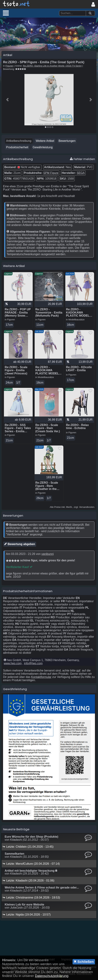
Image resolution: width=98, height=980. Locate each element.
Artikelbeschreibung (19, 141)
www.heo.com (13, 663)
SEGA (81, 173)
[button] (6, 13)
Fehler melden (82, 159)
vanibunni (47, 554)
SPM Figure (51, 173)
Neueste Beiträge (16, 829)
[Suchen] (90, 13)
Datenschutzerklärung (52, 976)
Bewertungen (67, 141)
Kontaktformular (41, 677)
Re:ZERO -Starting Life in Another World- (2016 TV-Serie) (52, 66)
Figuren (9, 66)
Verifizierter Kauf (19, 567)
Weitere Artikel (45, 141)
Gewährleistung (43, 147)
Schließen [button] (84, 962)
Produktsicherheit (17, 147)
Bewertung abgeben (20, 544)
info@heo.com (33, 663)
